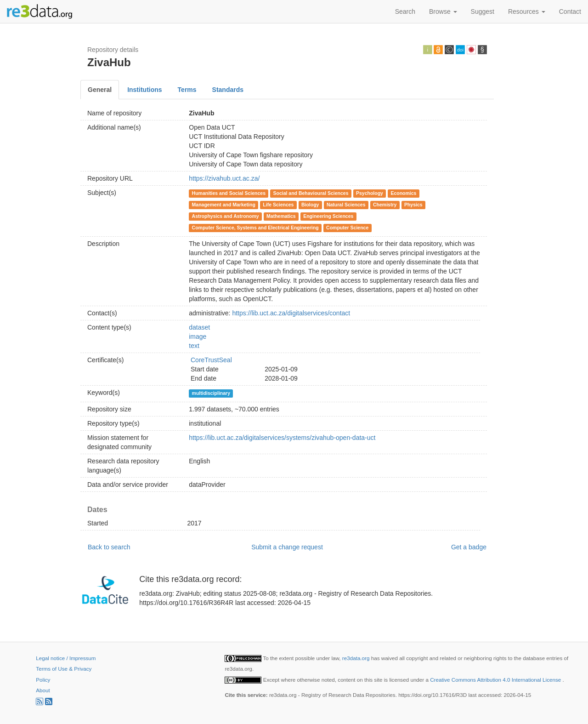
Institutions (144, 90)
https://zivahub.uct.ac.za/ (224, 178)
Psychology (370, 193)
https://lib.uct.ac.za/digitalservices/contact (291, 313)
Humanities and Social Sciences (229, 193)
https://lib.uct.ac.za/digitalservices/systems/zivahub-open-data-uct (282, 438)
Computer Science (347, 228)
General (100, 90)
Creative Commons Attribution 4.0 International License (496, 680)
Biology (310, 205)
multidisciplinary (211, 393)
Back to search (109, 547)
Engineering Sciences (328, 216)
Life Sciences (278, 205)
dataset (199, 327)
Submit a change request (287, 547)
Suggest (483, 11)
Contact (570, 11)
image (198, 336)
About (43, 690)
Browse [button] (443, 11)
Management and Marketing (224, 205)
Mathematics (281, 216)
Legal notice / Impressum (66, 658)
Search (405, 11)
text (194, 346)
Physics (413, 205)
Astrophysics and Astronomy (226, 216)
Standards (228, 90)
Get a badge (469, 547)
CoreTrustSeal (211, 360)
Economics (403, 193)
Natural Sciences (346, 205)
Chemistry (385, 205)
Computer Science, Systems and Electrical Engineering (255, 228)
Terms (187, 90)
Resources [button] (527, 11)
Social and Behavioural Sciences (311, 193)
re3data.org (357, 658)
